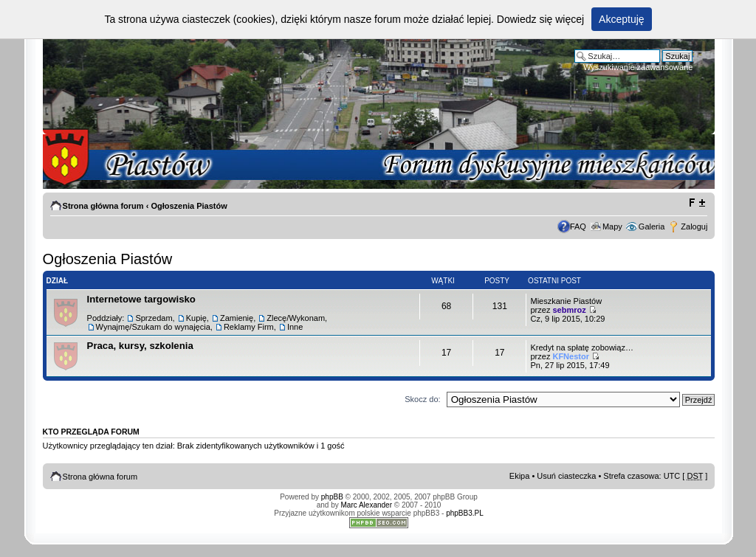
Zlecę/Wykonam (296, 318)
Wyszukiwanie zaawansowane (638, 67)
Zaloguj (694, 226)
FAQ (578, 226)
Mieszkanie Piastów (566, 301)
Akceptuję (621, 19)
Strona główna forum (103, 206)
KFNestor (571, 356)
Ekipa (520, 476)
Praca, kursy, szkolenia (140, 346)
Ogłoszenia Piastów (189, 206)
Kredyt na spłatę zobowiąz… (581, 347)
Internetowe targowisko (141, 299)
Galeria (652, 226)
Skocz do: (422, 399)
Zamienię (237, 318)
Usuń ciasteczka (566, 476)
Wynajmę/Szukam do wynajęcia (153, 327)
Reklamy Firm (249, 327)
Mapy (612, 226)
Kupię (196, 318)
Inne (295, 327)
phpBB (332, 497)
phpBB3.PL (465, 513)
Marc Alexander (367, 505)
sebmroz (569, 310)
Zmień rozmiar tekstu (697, 203)
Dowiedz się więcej (540, 19)
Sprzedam (154, 318)
